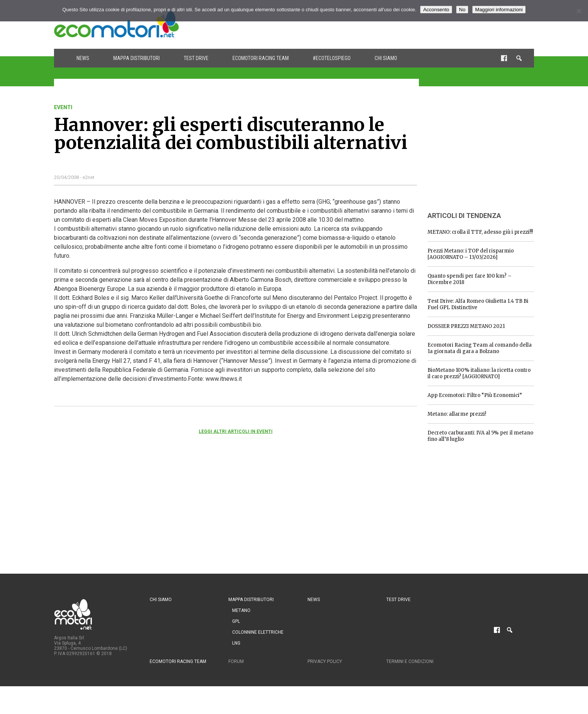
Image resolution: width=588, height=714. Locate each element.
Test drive (196, 58)
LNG (236, 643)
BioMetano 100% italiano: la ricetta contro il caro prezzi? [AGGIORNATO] (479, 373)
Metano (241, 610)
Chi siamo (386, 58)
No (462, 10)
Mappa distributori (136, 58)
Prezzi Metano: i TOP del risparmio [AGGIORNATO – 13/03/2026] (471, 254)
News (83, 58)
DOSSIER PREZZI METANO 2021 (466, 326)
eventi (63, 107)
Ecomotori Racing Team (261, 58)
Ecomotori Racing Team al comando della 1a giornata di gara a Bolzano (480, 348)
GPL (236, 621)
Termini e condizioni (410, 661)
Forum (236, 661)
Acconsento (436, 10)
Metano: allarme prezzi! (457, 414)
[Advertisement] (397, 24)
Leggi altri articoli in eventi (236, 431)
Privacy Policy (325, 661)
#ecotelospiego (332, 58)
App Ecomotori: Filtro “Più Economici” (475, 395)
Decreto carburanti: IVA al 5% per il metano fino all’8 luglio (480, 436)
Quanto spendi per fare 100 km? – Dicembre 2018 (469, 279)
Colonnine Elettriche (258, 632)
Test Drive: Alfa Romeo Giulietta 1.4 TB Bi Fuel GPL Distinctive (478, 304)
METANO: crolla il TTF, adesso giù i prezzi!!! (480, 232)
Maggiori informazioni (499, 10)
